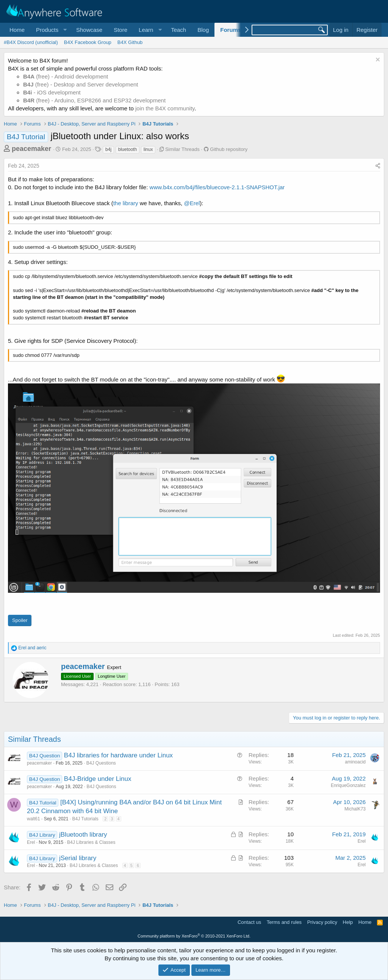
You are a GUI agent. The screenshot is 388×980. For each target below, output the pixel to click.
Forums (231, 30)
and (32, 648)
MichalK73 (355, 809)
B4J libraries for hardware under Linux (118, 755)
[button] (50, 30)
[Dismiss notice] (377, 60)
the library (126, 203)
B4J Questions (101, 763)
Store (120, 30)
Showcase (89, 30)
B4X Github (130, 42)
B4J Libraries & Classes (91, 842)
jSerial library (78, 858)
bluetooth (128, 149)
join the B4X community (165, 108)
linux (148, 149)
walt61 (34, 819)
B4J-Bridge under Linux (98, 779)
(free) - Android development (66, 76)
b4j (108, 149)
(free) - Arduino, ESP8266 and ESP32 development (94, 100)
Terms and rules (284, 922)
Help (348, 922)
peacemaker (31, 149)
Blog (203, 30)
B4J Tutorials (85, 819)
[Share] (378, 166)
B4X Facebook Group (88, 42)
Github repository (229, 149)
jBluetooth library (83, 835)
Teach (178, 30)
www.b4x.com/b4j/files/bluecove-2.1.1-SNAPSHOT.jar (217, 187)
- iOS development (52, 92)
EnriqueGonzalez (348, 785)
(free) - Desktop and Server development (81, 84)
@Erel (192, 203)
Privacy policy (322, 922)
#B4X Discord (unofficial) (31, 42)
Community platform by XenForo (194, 936)
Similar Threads (182, 149)
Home (17, 30)
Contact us (249, 922)
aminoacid (355, 762)
